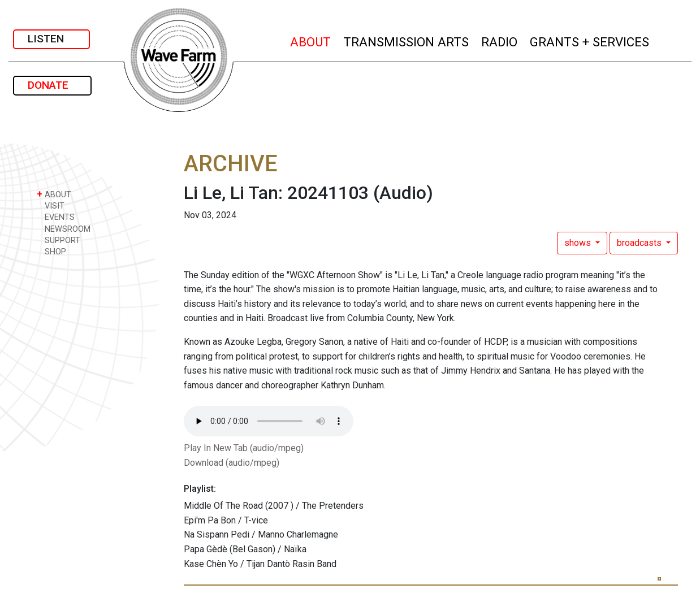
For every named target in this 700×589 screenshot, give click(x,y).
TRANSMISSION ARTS (407, 40)
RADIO (500, 40)
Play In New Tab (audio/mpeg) (244, 448)
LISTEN (51, 39)
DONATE (52, 85)
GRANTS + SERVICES (590, 40)
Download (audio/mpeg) (232, 463)
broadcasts (640, 243)
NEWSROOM (64, 229)
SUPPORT (59, 240)
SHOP (51, 251)
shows (579, 243)
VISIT (51, 205)
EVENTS (56, 217)
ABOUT (311, 40)
